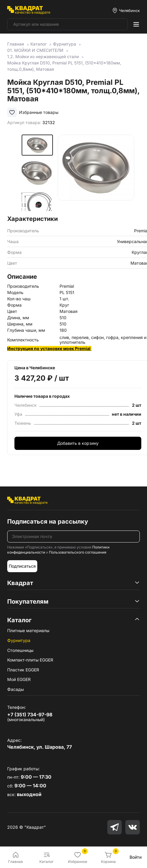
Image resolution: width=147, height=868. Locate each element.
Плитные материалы (28, 630)
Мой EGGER (19, 679)
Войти (136, 857)
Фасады (15, 689)
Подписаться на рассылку (48, 522)
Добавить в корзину (78, 443)
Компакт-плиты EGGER (30, 660)
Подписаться (22, 566)
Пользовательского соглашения (78, 552)
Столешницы (20, 650)
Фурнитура (19, 640)
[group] (96, 173)
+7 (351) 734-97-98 (30, 715)
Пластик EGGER (23, 670)
